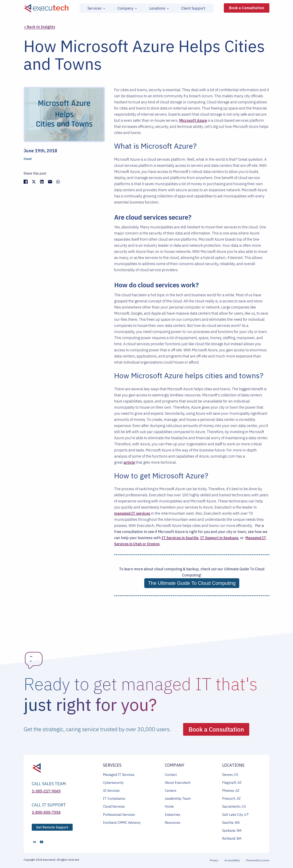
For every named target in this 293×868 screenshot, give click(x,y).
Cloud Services (114, 806)
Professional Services (119, 815)
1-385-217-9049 (46, 791)
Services (95, 8)
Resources (173, 823)
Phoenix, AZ (231, 791)
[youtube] (42, 842)
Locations (157, 8)
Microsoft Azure (193, 120)
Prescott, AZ (231, 798)
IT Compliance (114, 798)
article (129, 462)
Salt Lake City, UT (236, 815)
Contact (171, 775)
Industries (173, 815)
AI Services (111, 791)
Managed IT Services (119, 775)
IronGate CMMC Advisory (122, 823)
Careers (171, 791)
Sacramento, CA (234, 806)
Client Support (193, 8)
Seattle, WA (231, 823)
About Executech (178, 783)
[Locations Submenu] (167, 8)
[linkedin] (35, 842)
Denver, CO (230, 775)
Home (169, 806)
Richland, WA (232, 838)
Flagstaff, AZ (232, 783)
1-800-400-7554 (46, 812)
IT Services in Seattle (180, 538)
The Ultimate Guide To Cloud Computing (192, 583)
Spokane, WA (232, 830)
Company (125, 8)
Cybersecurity (113, 783)
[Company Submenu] (135, 8)
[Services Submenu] (103, 8)
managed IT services (132, 513)
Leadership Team (178, 798)
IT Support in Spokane (219, 538)
